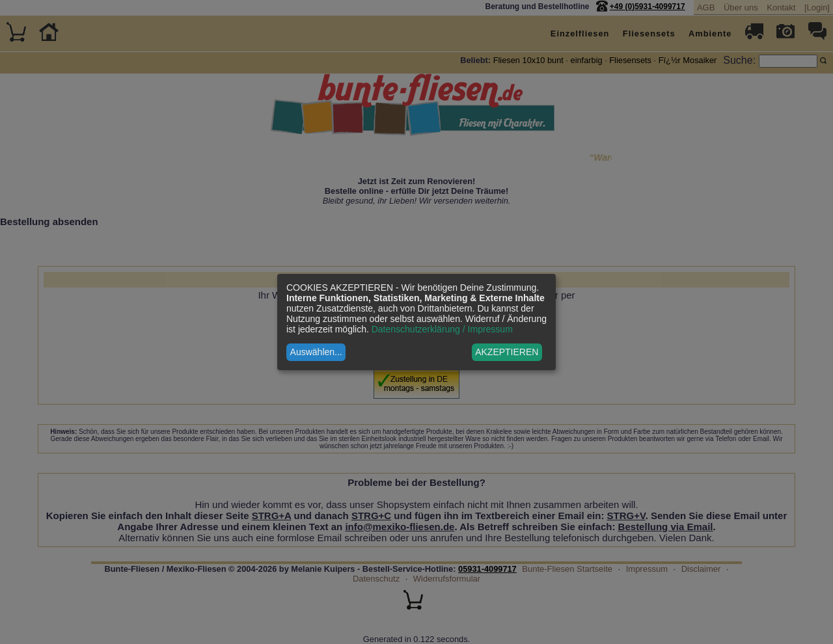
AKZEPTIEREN (507, 352)
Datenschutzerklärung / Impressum (442, 329)
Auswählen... (316, 352)
